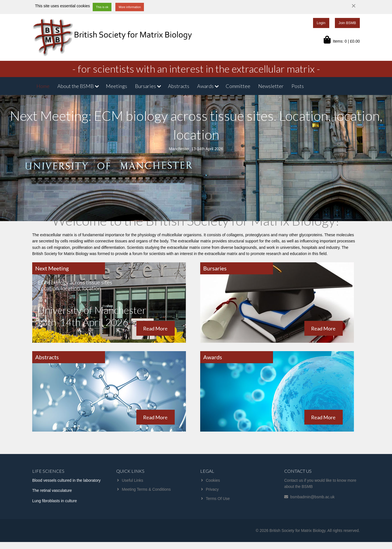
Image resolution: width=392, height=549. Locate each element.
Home (43, 86)
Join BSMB (347, 23)
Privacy (212, 489)
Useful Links (132, 480)
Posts (298, 86)
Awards (205, 86)
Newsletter (271, 86)
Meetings (116, 86)
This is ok (102, 7)
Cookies (213, 480)
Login (321, 23)
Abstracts (179, 86)
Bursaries (145, 86)
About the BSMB (76, 86)
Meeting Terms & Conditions (146, 489)
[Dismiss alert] (354, 6)
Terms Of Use (218, 499)
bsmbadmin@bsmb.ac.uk (312, 497)
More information (130, 7)
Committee (238, 86)
